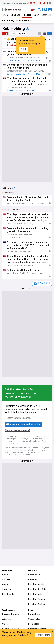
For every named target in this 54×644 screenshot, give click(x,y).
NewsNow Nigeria (36, 584)
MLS (38, 60)
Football (27, 15)
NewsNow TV (8, 594)
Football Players (24, 20)
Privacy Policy (41, 441)
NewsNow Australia (37, 604)
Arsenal (10, 90)
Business (16, 15)
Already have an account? (17, 430)
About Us (6, 579)
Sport (36, 15)
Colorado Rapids (14, 60)
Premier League (21, 90)
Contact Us (7, 584)
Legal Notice (13, 443)
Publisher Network (11, 614)
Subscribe (7, 589)
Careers (6, 624)
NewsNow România (37, 589)
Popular (22, 34)
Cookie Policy (34, 619)
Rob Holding (8, 20)
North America (29, 60)
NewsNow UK (34, 575)
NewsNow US (34, 579)
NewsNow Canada (37, 599)
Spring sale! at (25, 3)
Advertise (7, 619)
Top (5, 34)
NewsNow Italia (35, 594)
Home (5, 575)
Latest (13, 34)
